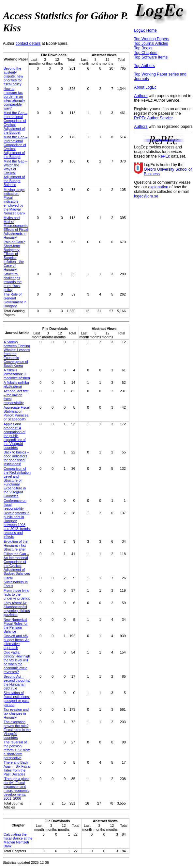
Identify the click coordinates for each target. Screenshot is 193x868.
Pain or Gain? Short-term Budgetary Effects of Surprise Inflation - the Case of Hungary (14, 256)
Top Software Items (151, 57)
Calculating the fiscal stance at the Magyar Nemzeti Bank (18, 840)
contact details (28, 43)
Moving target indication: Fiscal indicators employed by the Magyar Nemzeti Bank (14, 201)
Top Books (143, 48)
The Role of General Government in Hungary (15, 300)
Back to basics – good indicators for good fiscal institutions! (16, 458)
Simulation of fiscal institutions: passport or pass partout (17, 699)
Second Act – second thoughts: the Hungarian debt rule (17, 682)
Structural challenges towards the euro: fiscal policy (13, 282)
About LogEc (145, 87)
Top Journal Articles (151, 43)
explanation (158, 187)
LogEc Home (145, 30)
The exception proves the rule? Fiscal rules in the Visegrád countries (17, 730)
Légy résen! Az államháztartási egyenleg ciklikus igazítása (17, 609)
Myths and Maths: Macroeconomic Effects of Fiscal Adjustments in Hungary (16, 228)
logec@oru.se (146, 196)
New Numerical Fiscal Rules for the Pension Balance (15, 625)
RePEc (164, 156)
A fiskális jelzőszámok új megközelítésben (17, 374)
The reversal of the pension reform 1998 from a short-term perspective (17, 750)
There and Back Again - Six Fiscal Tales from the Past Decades (17, 768)
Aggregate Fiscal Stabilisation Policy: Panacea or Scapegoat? (17, 413)
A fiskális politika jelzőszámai (16, 384)
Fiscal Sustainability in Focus (16, 582)
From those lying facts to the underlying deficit (17, 594)
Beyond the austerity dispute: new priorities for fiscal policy (13, 76)
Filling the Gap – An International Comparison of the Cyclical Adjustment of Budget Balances (17, 564)
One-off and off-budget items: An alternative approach (16, 642)
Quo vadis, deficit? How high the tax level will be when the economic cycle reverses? (17, 662)
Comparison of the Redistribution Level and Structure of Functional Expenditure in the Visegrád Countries (17, 482)
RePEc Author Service (153, 118)
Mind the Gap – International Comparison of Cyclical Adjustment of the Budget (15, 123)
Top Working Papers (152, 39)
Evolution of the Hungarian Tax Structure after (15, 545)
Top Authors (144, 66)
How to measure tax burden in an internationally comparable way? (14, 98)
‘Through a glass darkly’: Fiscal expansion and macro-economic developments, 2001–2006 (16, 789)
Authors (141, 96)
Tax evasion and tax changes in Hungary (16, 713)
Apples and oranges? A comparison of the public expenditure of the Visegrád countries (15, 436)
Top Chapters (146, 53)
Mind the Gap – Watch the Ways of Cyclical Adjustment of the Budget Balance (15, 173)
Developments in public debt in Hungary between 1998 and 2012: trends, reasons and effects (17, 525)
